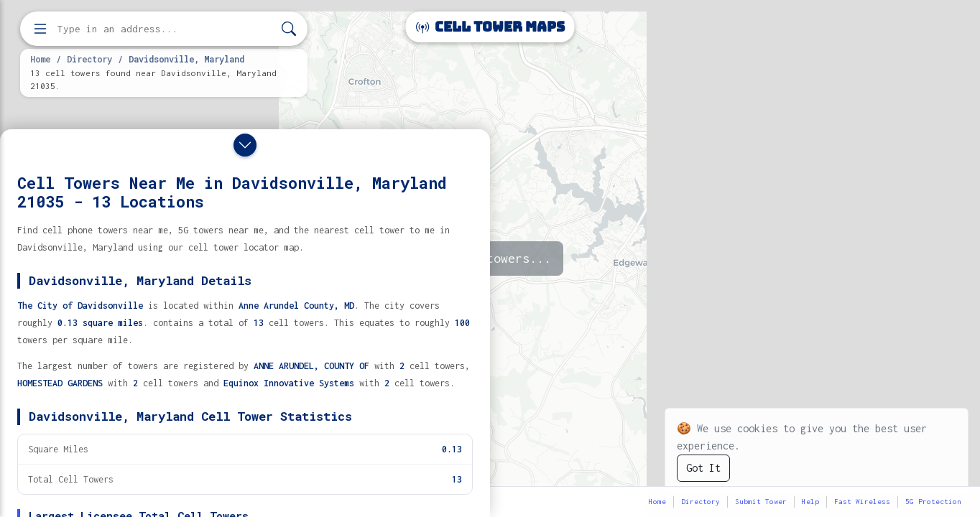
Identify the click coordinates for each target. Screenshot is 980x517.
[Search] (289, 29)
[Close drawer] (245, 145)
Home (40, 59)
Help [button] (810, 502)
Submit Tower (761, 502)
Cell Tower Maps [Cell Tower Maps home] (490, 27)
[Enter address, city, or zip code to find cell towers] (165, 29)
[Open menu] (40, 29)
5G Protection (933, 502)
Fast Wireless (862, 502)
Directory (89, 59)
